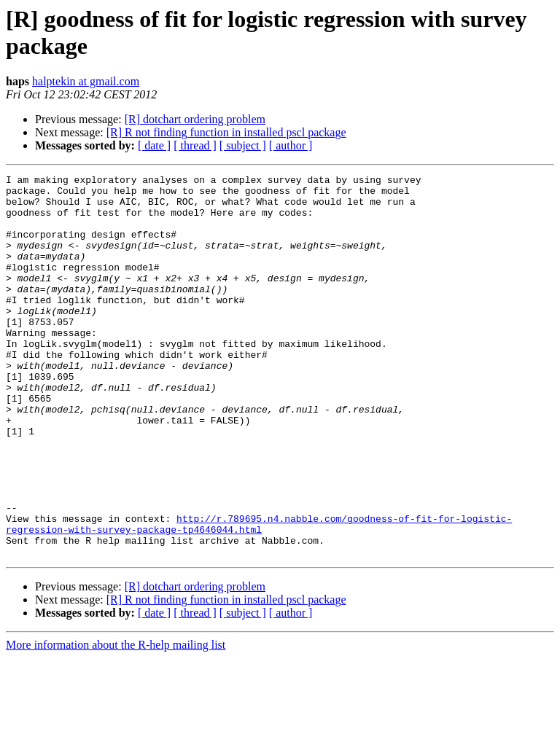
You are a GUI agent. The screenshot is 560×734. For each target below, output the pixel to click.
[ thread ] (195, 145)
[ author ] (291, 145)
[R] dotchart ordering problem (195, 119)
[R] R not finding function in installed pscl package (226, 132)
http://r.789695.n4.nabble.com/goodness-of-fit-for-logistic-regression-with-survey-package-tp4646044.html (259, 595)
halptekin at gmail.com (86, 81)
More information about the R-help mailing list (116, 721)
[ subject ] (243, 145)
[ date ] (154, 145)
